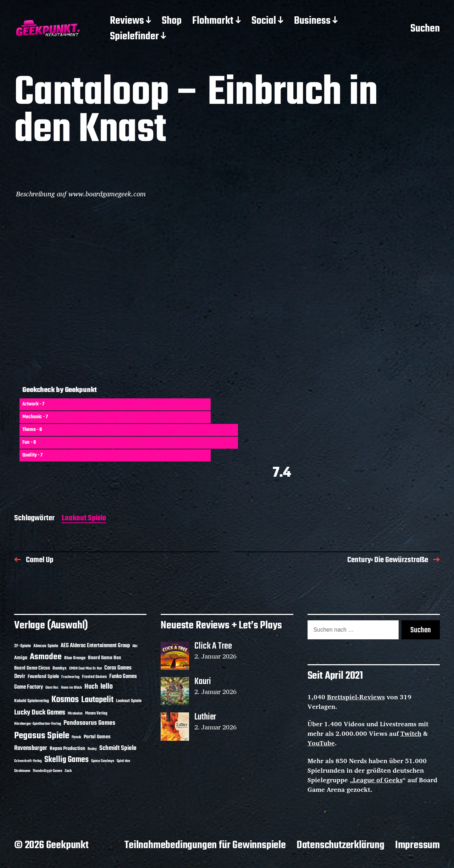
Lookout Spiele (84, 519)
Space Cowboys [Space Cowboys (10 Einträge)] (103, 761)
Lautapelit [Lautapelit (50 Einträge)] (97, 700)
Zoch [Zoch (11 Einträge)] (68, 771)
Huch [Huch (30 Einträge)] (91, 687)
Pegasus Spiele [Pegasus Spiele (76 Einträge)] (42, 736)
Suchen (425, 29)
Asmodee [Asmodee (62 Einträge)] (46, 657)
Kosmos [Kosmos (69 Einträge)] (65, 700)
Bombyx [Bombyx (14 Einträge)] (60, 668)
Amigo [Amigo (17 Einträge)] (21, 658)
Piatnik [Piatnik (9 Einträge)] (76, 737)
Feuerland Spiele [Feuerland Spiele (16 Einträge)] (43, 677)
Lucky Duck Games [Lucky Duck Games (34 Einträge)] (40, 713)
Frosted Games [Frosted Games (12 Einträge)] (94, 677)
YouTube (321, 743)
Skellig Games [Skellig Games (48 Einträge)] (67, 760)
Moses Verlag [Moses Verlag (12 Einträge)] (96, 713)
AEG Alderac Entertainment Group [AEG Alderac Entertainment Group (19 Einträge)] (95, 646)
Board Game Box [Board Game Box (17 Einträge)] (105, 658)
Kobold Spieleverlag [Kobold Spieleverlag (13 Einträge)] (32, 701)
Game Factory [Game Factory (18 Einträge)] (29, 687)
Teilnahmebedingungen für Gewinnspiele (205, 845)
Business (312, 21)
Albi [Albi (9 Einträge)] (135, 646)
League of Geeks (378, 780)
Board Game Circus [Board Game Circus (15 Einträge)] (32, 668)
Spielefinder (134, 37)
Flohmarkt (213, 21)
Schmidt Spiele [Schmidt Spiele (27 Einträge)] (118, 748)
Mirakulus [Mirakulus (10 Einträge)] (75, 713)
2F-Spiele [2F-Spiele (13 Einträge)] (23, 646)
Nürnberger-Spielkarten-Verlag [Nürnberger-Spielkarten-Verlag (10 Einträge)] (38, 724)
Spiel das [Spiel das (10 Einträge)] (123, 761)
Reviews (127, 21)
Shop (172, 21)
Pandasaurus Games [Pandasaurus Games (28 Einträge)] (89, 723)
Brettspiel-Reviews (356, 697)
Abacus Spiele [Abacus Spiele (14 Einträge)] (46, 646)
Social (264, 21)
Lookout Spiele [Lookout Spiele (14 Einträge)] (129, 701)
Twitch (411, 733)
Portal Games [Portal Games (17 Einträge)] (97, 737)
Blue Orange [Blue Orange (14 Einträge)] (75, 658)
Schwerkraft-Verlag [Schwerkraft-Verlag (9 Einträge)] (28, 761)
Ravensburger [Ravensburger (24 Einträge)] (31, 748)
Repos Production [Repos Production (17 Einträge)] (67, 749)
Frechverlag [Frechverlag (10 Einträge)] (70, 677)
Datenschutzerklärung (340, 845)
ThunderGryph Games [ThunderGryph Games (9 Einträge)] (47, 771)
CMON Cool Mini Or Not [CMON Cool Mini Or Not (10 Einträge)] (85, 668)
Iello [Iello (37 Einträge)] (107, 687)
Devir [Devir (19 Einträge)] (20, 677)
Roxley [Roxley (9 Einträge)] (92, 749)
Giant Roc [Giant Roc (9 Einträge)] (52, 688)
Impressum (417, 845)
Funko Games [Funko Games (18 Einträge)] (123, 677)
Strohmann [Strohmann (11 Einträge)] (22, 771)
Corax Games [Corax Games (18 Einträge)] (118, 668)
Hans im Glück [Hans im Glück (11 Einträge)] (71, 688)
